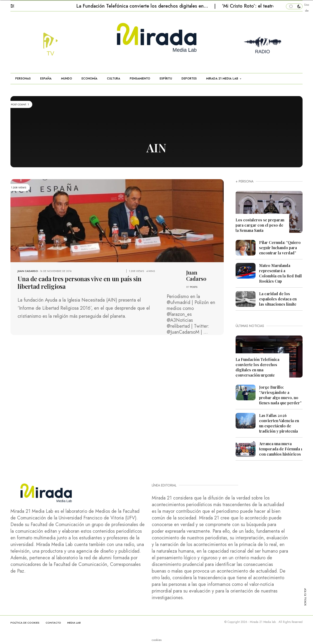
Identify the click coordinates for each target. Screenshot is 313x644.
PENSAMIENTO (140, 79)
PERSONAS (23, 79)
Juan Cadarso (28, 271)
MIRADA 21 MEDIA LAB (222, 79)
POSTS (194, 287)
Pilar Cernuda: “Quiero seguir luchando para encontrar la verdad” (280, 248)
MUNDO (66, 79)
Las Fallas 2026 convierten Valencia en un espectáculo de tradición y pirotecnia (279, 423)
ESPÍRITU (166, 79)
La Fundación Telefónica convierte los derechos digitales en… (143, 6)
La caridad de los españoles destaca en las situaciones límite (278, 299)
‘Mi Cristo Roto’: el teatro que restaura (263, 6)
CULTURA (114, 79)
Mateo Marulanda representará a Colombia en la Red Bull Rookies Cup (280, 273)
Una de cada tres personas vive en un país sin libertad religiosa (80, 282)
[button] (15, 5)
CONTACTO (53, 623)
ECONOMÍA (89, 79)
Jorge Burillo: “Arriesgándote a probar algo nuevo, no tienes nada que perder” (280, 395)
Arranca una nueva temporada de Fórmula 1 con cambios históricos (281, 449)
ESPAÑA (46, 79)
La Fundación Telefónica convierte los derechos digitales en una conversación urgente (257, 367)
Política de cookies (25, 623)
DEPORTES (189, 79)
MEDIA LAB (74, 623)
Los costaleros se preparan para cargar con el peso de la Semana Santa (260, 225)
